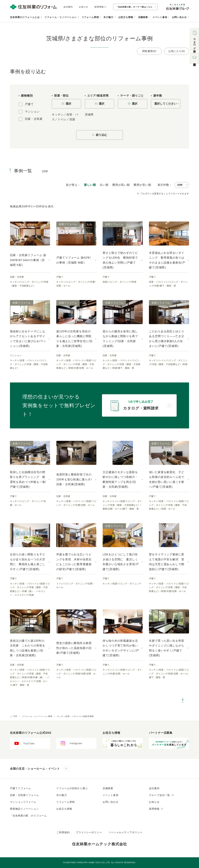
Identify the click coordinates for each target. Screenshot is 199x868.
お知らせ (83, 7)
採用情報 (100, 7)
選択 (66, 104)
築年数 (158, 96)
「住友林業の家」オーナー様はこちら (134, 7)
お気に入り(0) (177, 51)
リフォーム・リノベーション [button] (61, 17)
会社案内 (68, 7)
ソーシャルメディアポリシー (125, 832)
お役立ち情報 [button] (126, 17)
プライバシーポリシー (89, 832)
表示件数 (163, 185)
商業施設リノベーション (24, 809)
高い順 (121, 185)
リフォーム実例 (90, 17)
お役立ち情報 (64, 809)
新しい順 (90, 185)
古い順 (104, 185)
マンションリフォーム (23, 802)
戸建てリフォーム (20, 788)
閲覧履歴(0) (149, 51)
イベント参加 (160, 17)
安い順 (142, 185)
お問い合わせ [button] (179, 17)
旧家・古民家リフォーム (24, 795)
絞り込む (99, 135)
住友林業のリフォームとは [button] (25, 17)
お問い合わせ (110, 802)
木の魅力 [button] (108, 17)
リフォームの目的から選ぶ (72, 788)
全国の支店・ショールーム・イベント (35, 769)
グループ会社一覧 (161, 795)
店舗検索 (143, 17)
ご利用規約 (63, 832)
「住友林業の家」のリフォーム (28, 816)
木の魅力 (62, 795)
